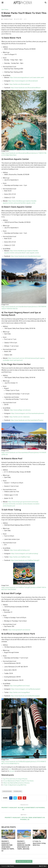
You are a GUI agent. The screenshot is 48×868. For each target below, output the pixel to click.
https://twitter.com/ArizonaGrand (19, 84)
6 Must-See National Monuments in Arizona (16, 783)
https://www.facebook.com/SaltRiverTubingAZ (25, 560)
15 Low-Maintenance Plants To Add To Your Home (18, 781)
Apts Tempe (5, 9)
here (10, 769)
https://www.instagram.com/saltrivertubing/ (25, 554)
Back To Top (43, 866)
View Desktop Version (24, 861)
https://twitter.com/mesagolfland (19, 692)
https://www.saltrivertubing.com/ (20, 550)
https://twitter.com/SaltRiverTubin (20, 557)
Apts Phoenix (11, 866)
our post (12, 771)
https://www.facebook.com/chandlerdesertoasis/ (26, 256)
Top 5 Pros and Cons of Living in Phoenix (15, 779)
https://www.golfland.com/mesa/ (20, 686)
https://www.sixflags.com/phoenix (20, 410)
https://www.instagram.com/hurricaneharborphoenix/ (28, 413)
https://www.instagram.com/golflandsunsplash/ (26, 689)
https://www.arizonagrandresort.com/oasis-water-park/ (27, 77)
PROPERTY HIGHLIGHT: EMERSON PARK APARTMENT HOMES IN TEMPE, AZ (8, 846)
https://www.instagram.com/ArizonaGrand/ (24, 81)
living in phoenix (7, 791)
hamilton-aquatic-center (28, 203)
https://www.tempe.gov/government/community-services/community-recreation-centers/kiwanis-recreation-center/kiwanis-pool (21, 504)
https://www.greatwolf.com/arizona (19, 630)
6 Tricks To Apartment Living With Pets (15, 785)
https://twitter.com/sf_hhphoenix (19, 417)
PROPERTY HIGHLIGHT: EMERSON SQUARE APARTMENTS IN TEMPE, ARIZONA (24, 845)
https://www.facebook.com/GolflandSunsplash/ (25, 696)
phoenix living (18, 791)
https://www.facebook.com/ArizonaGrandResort (26, 88)
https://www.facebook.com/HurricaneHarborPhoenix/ (27, 420)
